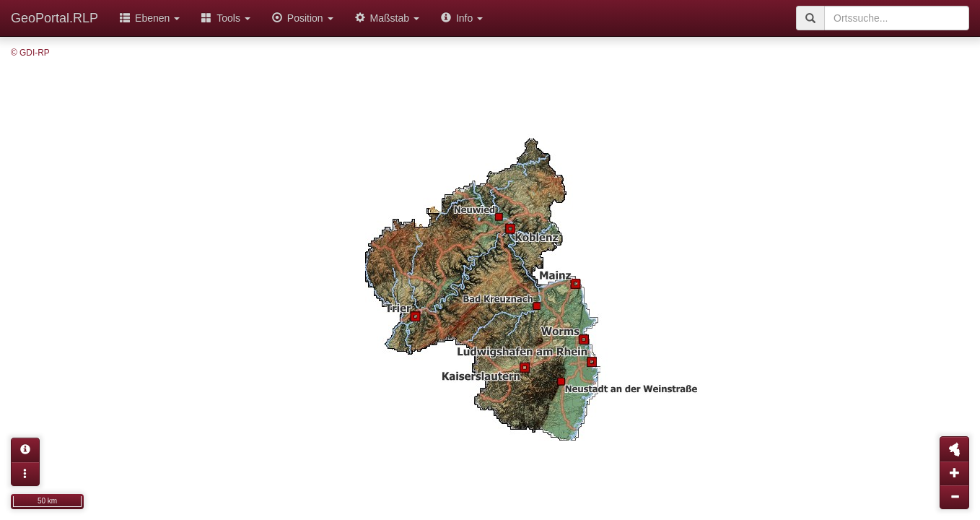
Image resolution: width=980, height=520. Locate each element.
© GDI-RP (30, 53)
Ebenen (150, 18)
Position (303, 18)
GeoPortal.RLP (54, 18)
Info (462, 18)
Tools (226, 18)
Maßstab (387, 18)
